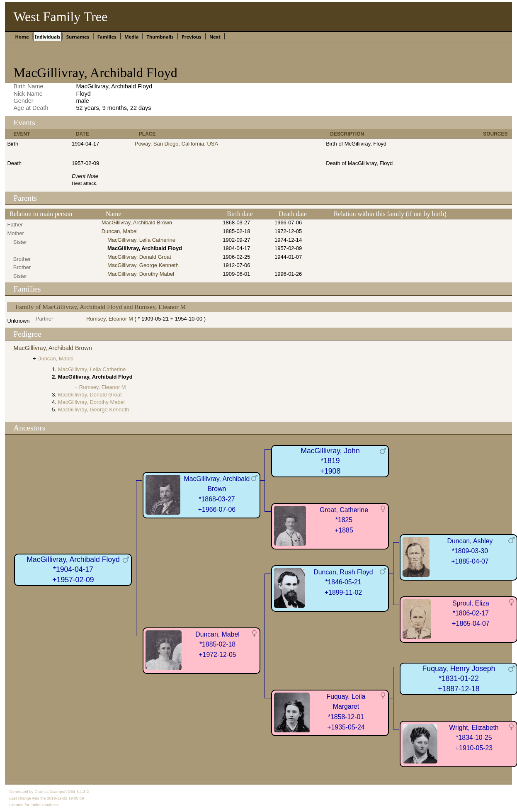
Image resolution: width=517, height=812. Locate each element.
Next (215, 37)
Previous (192, 37)
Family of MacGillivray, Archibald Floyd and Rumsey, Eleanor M (101, 307)
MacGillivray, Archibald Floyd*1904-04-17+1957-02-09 (73, 570)
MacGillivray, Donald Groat (139, 257)
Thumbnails (160, 37)
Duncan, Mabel (120, 231)
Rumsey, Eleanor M (110, 319)
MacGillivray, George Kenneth (143, 265)
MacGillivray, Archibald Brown (137, 222)
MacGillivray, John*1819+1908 (330, 461)
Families (107, 37)
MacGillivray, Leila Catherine (141, 240)
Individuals (48, 37)
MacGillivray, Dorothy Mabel (141, 274)
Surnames (78, 37)
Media (131, 37)
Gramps (41, 791)
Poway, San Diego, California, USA (176, 144)
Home (22, 37)
